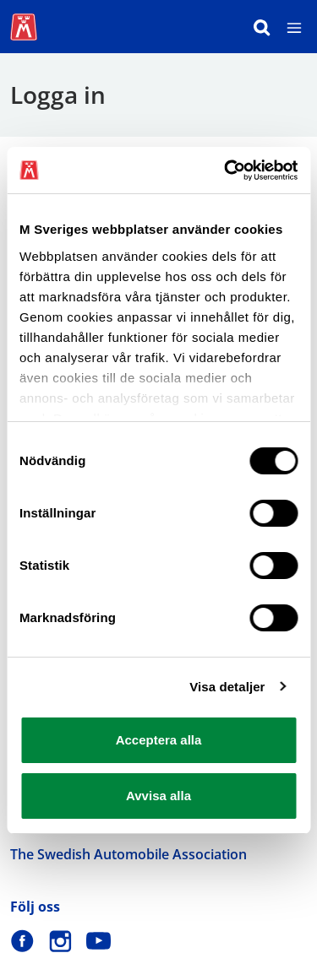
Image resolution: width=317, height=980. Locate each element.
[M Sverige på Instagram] (60, 941)
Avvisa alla (158, 796)
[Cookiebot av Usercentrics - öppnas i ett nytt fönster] (226, 171)
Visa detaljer (227, 687)
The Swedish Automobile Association (128, 854)
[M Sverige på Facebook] (22, 941)
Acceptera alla (159, 740)
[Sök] (262, 27)
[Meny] (294, 27)
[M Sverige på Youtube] (98, 941)
